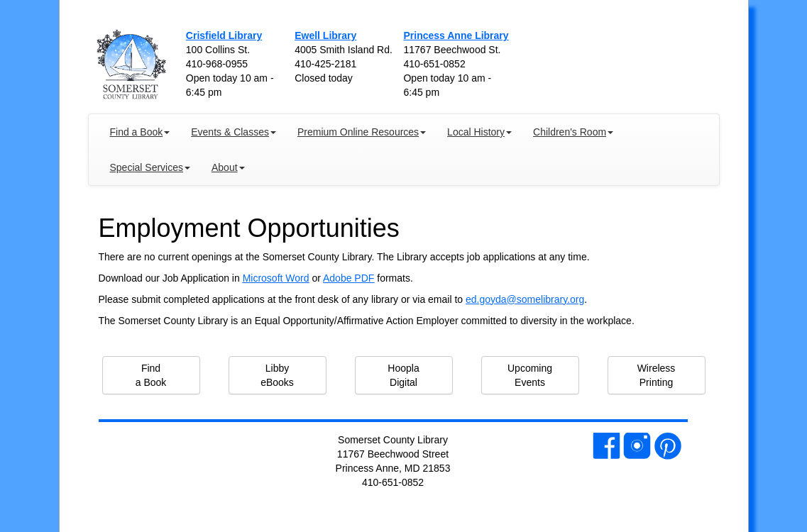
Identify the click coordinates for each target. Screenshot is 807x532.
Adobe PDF (348, 278)
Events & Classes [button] (234, 132)
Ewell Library (325, 35)
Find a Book (151, 375)
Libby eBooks (277, 375)
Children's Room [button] (573, 132)
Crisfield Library (224, 35)
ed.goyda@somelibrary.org (525, 299)
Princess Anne (456, 35)
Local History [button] (479, 132)
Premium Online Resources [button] (362, 132)
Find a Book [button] (140, 132)
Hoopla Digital (403, 375)
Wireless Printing (657, 375)
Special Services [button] (150, 167)
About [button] (228, 167)
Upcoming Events (530, 375)
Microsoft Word (276, 278)
